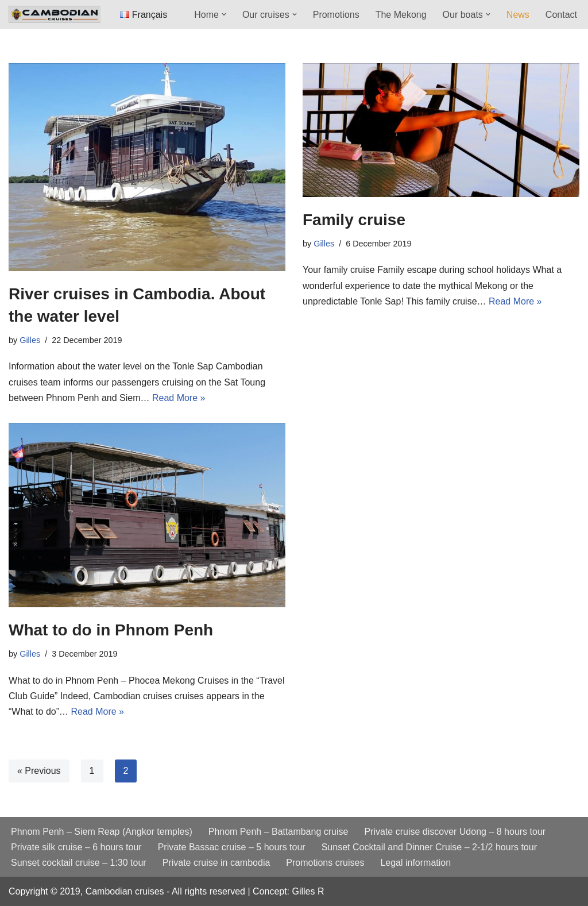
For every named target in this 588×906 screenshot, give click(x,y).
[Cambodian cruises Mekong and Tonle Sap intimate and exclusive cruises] (55, 14)
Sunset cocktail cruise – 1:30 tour (79, 863)
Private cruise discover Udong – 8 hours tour (455, 832)
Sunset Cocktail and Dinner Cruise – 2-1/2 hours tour (429, 847)
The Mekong (401, 15)
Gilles (30, 340)
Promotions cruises (325, 863)
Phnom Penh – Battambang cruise (278, 832)
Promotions (336, 15)
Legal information (415, 863)
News (518, 15)
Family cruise (354, 220)
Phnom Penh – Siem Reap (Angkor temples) (102, 832)
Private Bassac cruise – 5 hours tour (232, 847)
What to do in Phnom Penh (111, 630)
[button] (224, 14)
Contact (561, 15)
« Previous (39, 771)
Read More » (179, 398)
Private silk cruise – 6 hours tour (76, 847)
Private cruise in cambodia (216, 863)
